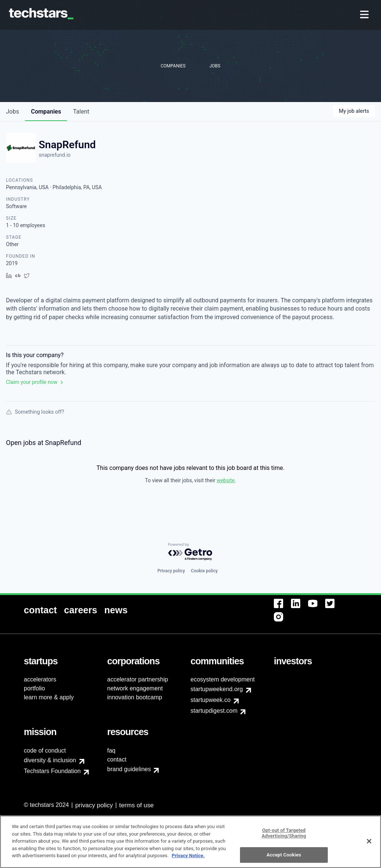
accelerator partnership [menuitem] (138, 679)
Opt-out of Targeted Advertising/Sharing (284, 836)
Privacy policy (171, 571)
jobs (12, 112)
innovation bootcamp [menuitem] (135, 697)
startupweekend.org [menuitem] (217, 689)
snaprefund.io (55, 155)
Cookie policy (204, 571)
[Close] (369, 844)
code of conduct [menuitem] (45, 751)
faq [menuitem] (111, 751)
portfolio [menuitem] (34, 688)
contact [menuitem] (117, 759)
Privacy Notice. (188, 859)
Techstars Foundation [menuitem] (52, 771)
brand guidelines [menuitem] (129, 769)
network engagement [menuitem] (135, 688)
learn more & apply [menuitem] (49, 697)
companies (46, 112)
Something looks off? (35, 412)
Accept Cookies (284, 858)
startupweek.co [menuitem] (211, 700)
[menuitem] (365, 15)
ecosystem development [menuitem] (223, 679)
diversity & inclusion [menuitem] (50, 760)
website (225, 480)
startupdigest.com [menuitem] (214, 711)
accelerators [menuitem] (40, 679)
